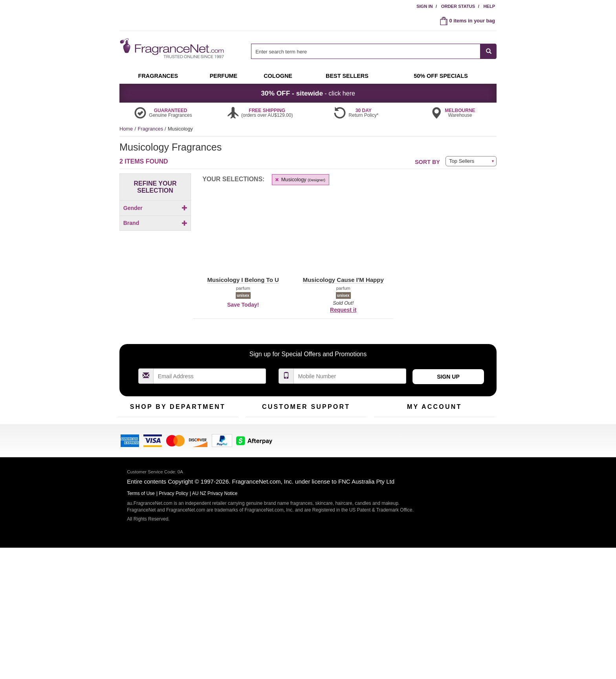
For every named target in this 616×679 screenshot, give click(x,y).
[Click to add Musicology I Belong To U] (155, 337)
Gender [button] (155, 208)
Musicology (300, 179)
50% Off (170, 459)
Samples (170, 472)
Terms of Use (345, 472)
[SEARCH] (489, 51)
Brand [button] (155, 253)
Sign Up (448, 407)
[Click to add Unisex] (155, 230)
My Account (387, 459)
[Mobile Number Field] (350, 407)
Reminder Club (434, 472)
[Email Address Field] (210, 407)
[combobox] (374, 51)
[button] (147, 282)
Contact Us (258, 472)
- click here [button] (308, 93)
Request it (343, 310)
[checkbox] (155, 222)
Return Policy (304, 459)
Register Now (389, 472)
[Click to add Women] (155, 238)
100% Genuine (347, 459)
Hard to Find (215, 496)
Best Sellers (174, 484)
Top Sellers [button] (462, 161)
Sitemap (339, 484)
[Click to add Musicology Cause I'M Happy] (155, 324)
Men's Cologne (134, 491)
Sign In (425, 6)
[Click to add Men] (155, 222)
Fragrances (151, 129)
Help (489, 6)
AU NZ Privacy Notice (215, 625)
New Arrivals (215, 472)
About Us (256, 484)
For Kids (211, 459)
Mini (206, 484)
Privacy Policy (173, 625)
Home (126, 129)
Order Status (458, 6)
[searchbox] (366, 51)
